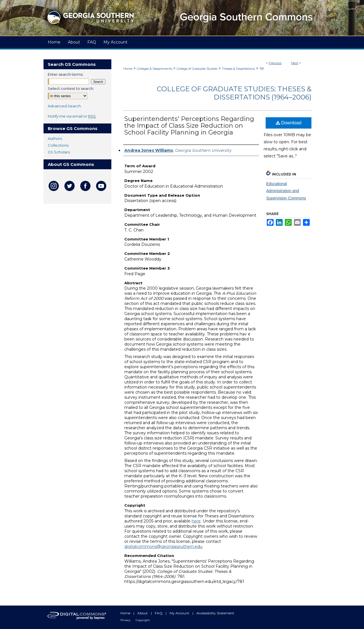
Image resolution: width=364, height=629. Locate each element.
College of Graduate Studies (197, 69)
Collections (58, 145)
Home (128, 69)
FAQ (159, 613)
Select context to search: (71, 88)
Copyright (143, 620)
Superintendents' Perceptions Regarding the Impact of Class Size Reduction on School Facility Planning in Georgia (189, 126)
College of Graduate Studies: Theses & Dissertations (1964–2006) (234, 93)
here (196, 521)
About (143, 613)
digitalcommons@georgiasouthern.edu (163, 546)
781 (262, 69)
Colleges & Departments (154, 69)
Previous (275, 63)
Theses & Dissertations (238, 69)
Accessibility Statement (215, 613)
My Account (180, 613)
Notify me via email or (72, 116)
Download (289, 123)
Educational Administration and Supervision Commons (286, 191)
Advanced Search (64, 106)
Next (295, 63)
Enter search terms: (66, 74)
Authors (55, 138)
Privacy (126, 620)
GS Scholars (59, 152)
